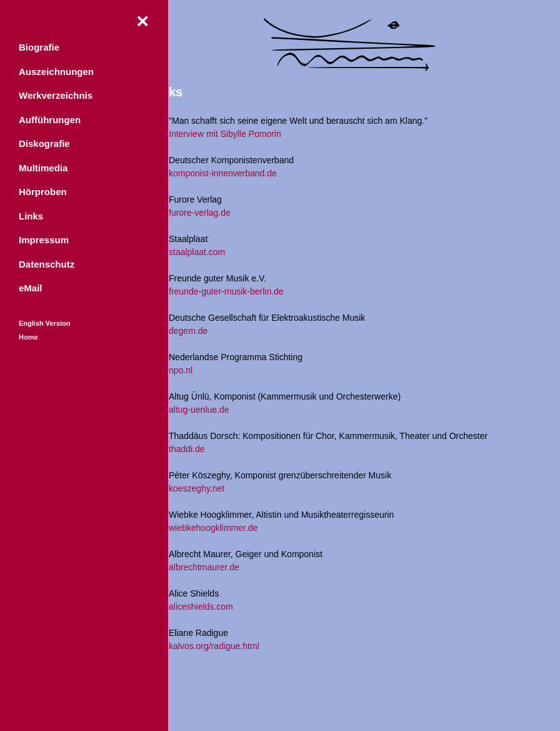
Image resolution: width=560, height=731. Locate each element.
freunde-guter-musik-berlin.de (226, 291)
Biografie (39, 49)
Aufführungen (50, 122)
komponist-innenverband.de (223, 173)
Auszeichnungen (56, 73)
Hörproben (43, 194)
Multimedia (43, 170)
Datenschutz (47, 266)
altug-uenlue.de (199, 410)
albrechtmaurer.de (204, 567)
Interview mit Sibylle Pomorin (225, 134)
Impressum (44, 242)
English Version (45, 325)
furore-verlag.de (200, 213)
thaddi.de (187, 449)
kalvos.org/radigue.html (214, 646)
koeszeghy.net (197, 488)
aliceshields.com (201, 607)
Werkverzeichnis (56, 97)
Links (31, 218)
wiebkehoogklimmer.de (213, 528)
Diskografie (44, 145)
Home (28, 339)
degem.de (188, 331)
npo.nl (181, 370)
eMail (31, 290)
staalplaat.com (197, 252)
